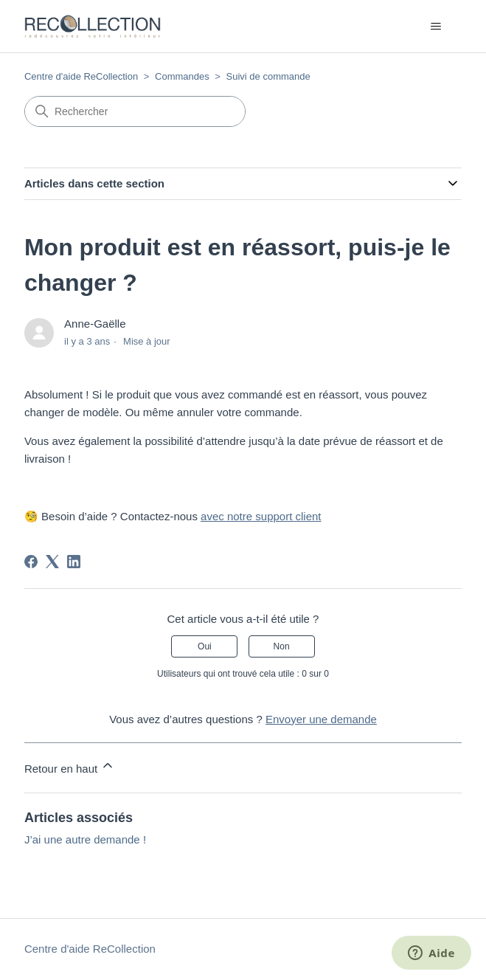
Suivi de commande (268, 76)
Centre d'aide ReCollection (81, 76)
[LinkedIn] (74, 562)
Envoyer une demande (321, 719)
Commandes (182, 76)
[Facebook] (31, 562)
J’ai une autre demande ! (85, 839)
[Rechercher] (135, 111)
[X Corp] (52, 562)
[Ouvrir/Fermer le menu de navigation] (435, 27)
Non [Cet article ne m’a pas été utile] (282, 646)
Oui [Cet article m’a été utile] (205, 646)
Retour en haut (70, 766)
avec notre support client (261, 516)
